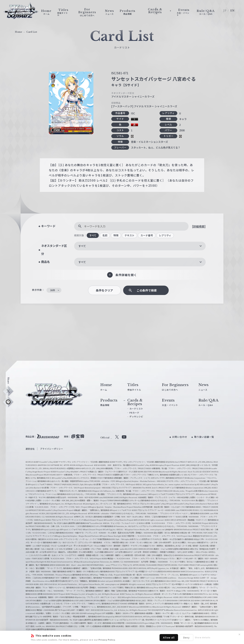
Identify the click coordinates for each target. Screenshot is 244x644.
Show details (203, 637)
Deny (186, 637)
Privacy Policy (107, 640)
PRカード (134, 413)
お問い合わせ (180, 437)
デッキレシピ (136, 416)
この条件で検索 (147, 290)
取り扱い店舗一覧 (204, 437)
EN (232, 11)
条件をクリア (104, 290)
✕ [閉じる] (239, 634)
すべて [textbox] (82, 246)
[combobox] (140, 246)
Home (18, 32)
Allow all (169, 637)
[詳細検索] (199, 226)
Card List (32, 32)
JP (225, 11)
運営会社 (30, 449)
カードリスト (136, 409)
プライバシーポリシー (52, 449)
